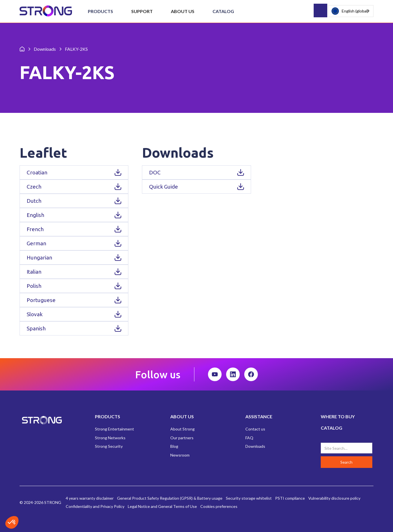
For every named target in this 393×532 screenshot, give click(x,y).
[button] (100, 11)
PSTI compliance (290, 498)
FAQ (249, 438)
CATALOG (332, 428)
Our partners (182, 438)
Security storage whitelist (249, 498)
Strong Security (109, 446)
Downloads (255, 446)
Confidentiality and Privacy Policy (95, 506)
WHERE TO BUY (338, 416)
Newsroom (180, 455)
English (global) (350, 11)
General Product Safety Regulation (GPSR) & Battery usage (170, 498)
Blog (174, 446)
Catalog (223, 11)
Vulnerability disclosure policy (334, 498)
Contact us (255, 429)
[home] (46, 11)
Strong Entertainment (114, 429)
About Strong (182, 429)
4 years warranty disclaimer (90, 498)
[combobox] (351, 11)
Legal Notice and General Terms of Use (162, 506)
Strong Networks (110, 438)
